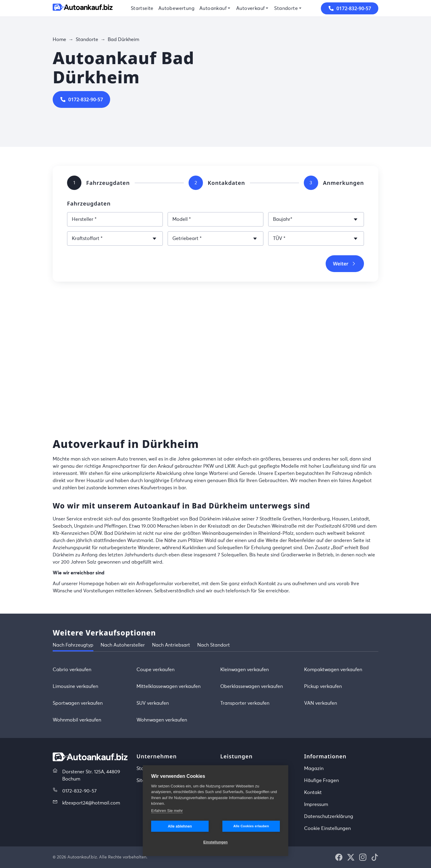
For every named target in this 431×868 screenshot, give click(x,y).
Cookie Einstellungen (327, 828)
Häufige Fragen (321, 781)
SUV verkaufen (153, 703)
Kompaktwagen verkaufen (333, 670)
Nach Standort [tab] (214, 645)
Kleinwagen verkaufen (245, 670)
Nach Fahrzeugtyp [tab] (73, 645)
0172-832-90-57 (81, 99)
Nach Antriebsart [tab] (171, 645)
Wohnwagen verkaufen (162, 720)
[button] (339, 857)
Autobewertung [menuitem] (176, 8)
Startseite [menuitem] (142, 8)
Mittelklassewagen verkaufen (169, 686)
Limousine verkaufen (75, 686)
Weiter (345, 264)
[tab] (74, 183)
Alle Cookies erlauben (251, 826)
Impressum (316, 804)
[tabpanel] (215, 695)
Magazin (314, 769)
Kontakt (313, 792)
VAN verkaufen (321, 703)
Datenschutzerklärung (329, 816)
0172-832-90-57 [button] (350, 8)
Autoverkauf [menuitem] (250, 8)
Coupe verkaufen (155, 670)
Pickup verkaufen (323, 686)
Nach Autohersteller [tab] (123, 645)
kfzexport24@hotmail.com (91, 803)
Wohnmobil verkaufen (77, 720)
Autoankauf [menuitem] (213, 8)
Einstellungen (215, 842)
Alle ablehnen (180, 826)
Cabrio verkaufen (72, 670)
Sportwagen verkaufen (78, 703)
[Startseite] (83, 8)
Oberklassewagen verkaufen (252, 686)
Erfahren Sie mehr (167, 811)
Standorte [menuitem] (286, 8)
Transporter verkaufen (245, 703)
